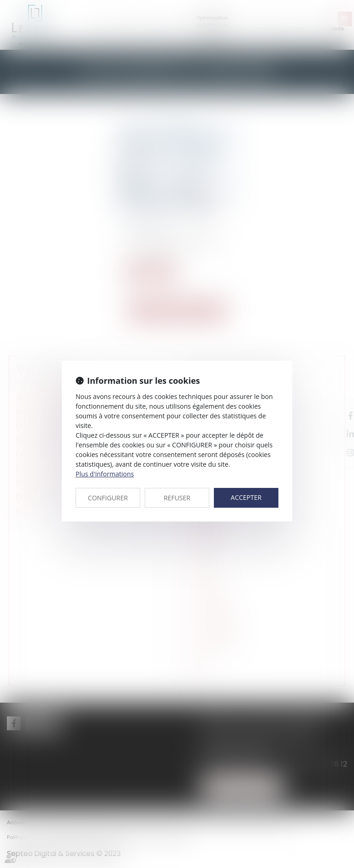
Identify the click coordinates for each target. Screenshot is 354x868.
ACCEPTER (246, 497)
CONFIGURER (108, 498)
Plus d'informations (105, 474)
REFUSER (177, 498)
